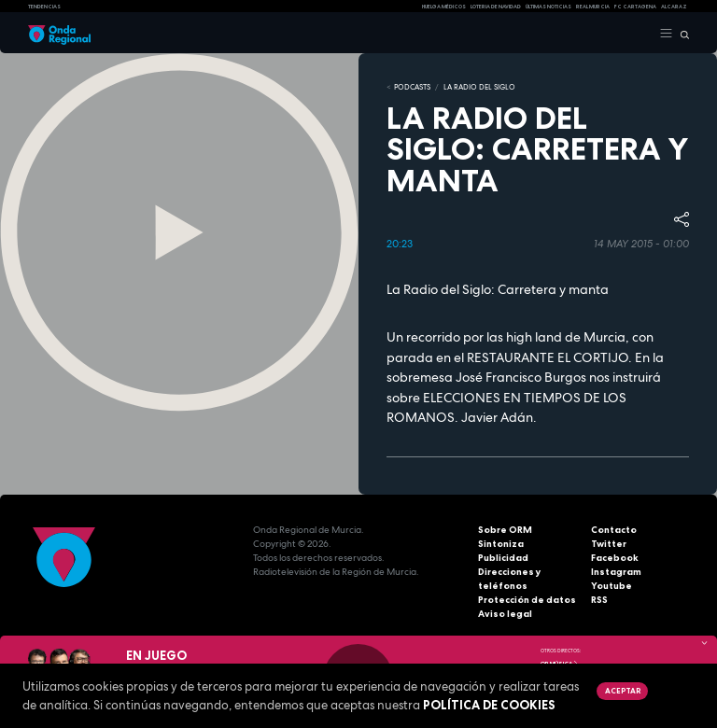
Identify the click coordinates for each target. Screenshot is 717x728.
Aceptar (623, 691)
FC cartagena (635, 7)
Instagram (616, 572)
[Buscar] (681, 34)
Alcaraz (674, 7)
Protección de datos (527, 600)
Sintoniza (501, 544)
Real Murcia (593, 7)
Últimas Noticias (548, 7)
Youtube (612, 586)
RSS (599, 600)
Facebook (615, 558)
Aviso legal (505, 614)
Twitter (609, 544)
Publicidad (503, 558)
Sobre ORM (505, 530)
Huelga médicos (444, 7)
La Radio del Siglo (479, 87)
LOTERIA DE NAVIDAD (496, 7)
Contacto (614, 530)
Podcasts (412, 87)
